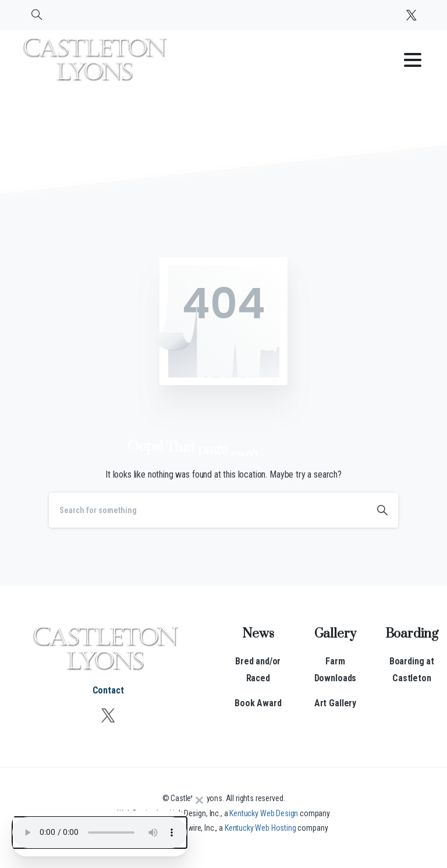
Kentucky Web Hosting (260, 828)
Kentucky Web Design (264, 813)
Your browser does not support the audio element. (100, 833)
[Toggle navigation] (413, 60)
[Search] (208, 510)
